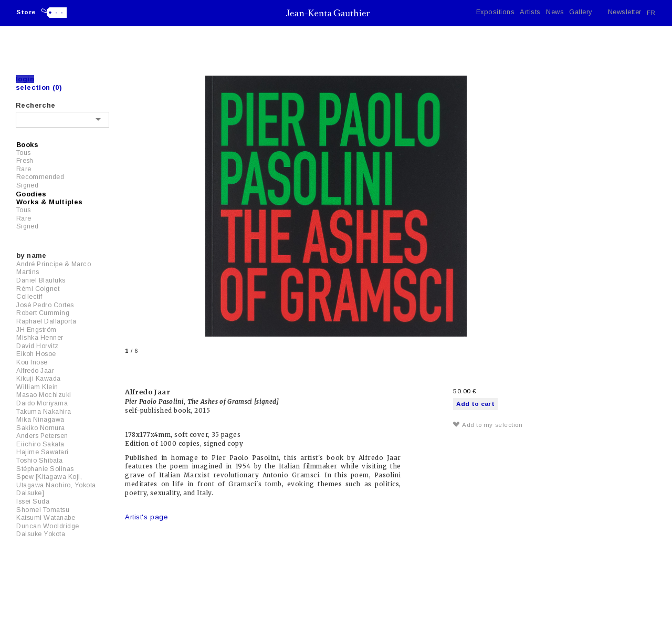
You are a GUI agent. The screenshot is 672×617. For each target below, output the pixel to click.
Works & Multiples (50, 202)
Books (27, 145)
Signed (27, 185)
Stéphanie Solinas (45, 469)
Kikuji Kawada (39, 379)
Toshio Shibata (39, 461)
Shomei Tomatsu (43, 510)
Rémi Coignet (38, 289)
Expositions (496, 12)
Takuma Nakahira (44, 412)
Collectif (29, 297)
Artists (530, 12)
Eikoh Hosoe (36, 354)
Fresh (25, 161)
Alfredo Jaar (35, 371)
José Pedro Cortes (45, 305)
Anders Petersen (42, 436)
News (555, 12)
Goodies (31, 194)
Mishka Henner (40, 338)
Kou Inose (32, 362)
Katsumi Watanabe (46, 518)
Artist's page (146, 517)
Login (25, 79)
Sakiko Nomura (41, 428)
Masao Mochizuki (44, 395)
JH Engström (36, 330)
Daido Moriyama (42, 403)
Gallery (581, 12)
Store (26, 12)
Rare (24, 169)
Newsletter (625, 12)
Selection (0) (39, 87)
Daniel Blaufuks (41, 280)
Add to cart (475, 404)
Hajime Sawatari (43, 452)
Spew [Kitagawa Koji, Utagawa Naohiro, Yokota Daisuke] (56, 485)
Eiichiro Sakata (40, 444)
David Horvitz (38, 346)
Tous (23, 153)
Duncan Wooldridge (48, 526)
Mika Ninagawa (40, 420)
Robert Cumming (43, 313)
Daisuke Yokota (41, 534)
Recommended (40, 177)
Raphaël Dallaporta (46, 321)
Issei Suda (33, 501)
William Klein (37, 387)
